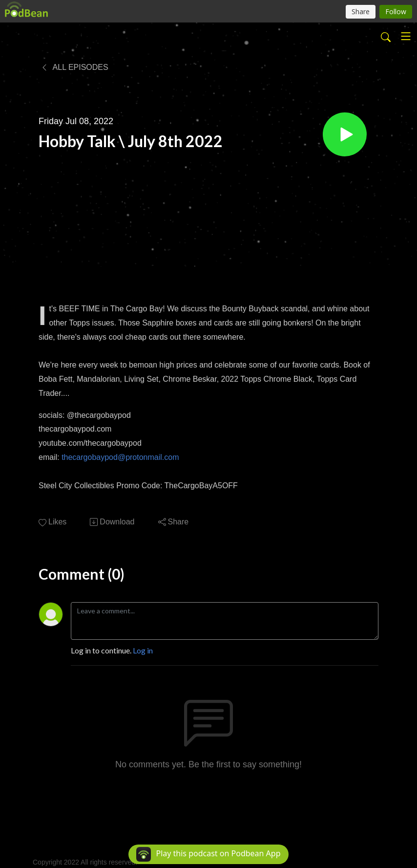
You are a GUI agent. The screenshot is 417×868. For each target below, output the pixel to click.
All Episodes (74, 67)
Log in (143, 650)
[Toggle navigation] (406, 36)
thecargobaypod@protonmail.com (120, 457)
